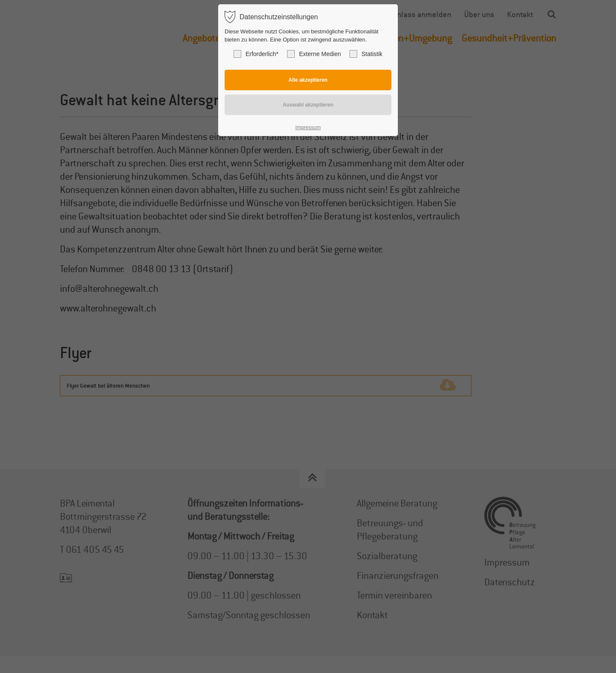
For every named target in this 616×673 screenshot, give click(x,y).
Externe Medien (314, 54)
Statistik (366, 54)
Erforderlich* (256, 54)
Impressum (308, 127)
